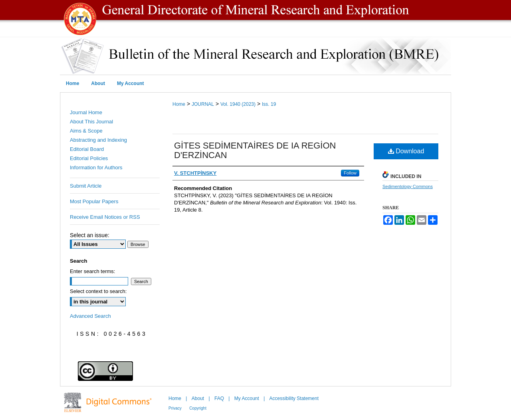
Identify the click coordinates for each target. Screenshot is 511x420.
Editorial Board (87, 149)
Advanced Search (90, 316)
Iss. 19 (269, 104)
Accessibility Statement (294, 398)
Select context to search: (98, 291)
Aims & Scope (86, 131)
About (198, 398)
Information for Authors (96, 167)
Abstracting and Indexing (98, 140)
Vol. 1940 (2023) (238, 104)
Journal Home (86, 112)
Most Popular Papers (94, 201)
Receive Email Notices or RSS (105, 217)
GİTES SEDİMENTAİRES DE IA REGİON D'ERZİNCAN (255, 150)
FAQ (219, 398)
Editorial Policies (89, 158)
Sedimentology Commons (408, 186)
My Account (247, 398)
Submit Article (86, 186)
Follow (350, 173)
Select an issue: (90, 235)
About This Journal (91, 122)
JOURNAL (203, 104)
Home (179, 104)
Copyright (198, 408)
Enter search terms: (92, 271)
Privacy (175, 408)
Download (406, 151)
